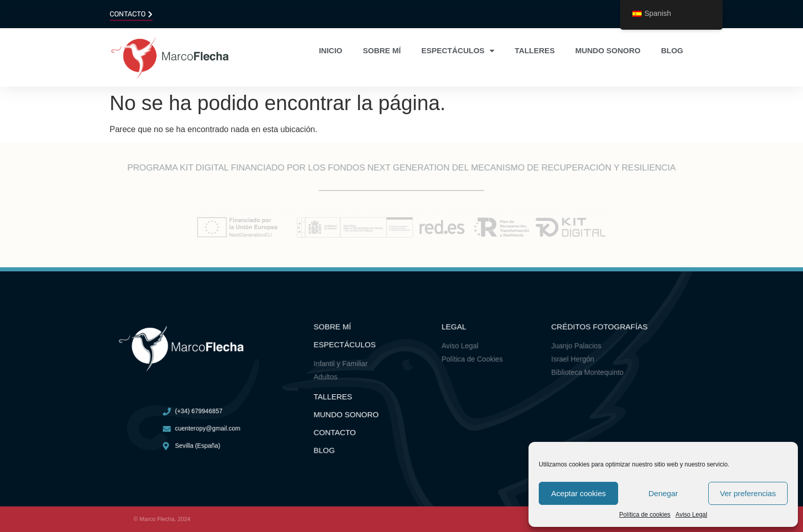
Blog (672, 50)
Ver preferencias (748, 493)
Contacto (337, 430)
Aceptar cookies (578, 493)
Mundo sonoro (608, 50)
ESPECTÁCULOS (346, 347)
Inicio (331, 50)
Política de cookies (645, 515)
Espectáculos (458, 51)
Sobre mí (382, 50)
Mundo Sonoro (347, 413)
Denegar (663, 493)
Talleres (535, 50)
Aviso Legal (691, 515)
